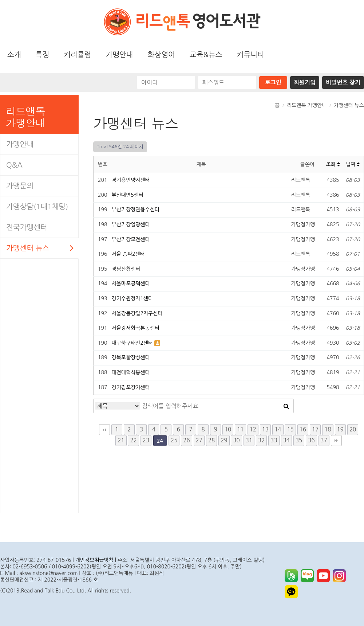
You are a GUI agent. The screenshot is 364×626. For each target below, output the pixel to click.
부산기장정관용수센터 (136, 210)
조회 (333, 164)
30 (236, 440)
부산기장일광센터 (131, 224)
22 (133, 440)
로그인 (273, 83)
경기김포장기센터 (131, 387)
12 (253, 429)
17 (315, 429)
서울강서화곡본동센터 (136, 328)
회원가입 (305, 83)
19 (340, 429)
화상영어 (161, 55)
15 (290, 429)
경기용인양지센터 (131, 180)
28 (211, 440)
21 (121, 440)
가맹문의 (20, 186)
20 (353, 429)
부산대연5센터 (128, 195)
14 (278, 429)
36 (311, 440)
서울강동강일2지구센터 (137, 313)
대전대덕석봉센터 (131, 372)
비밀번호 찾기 (343, 83)
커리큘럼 (77, 55)
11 (240, 429)
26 (186, 440)
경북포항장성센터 (131, 357)
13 (265, 429)
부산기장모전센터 (131, 239)
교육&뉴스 (206, 55)
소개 (14, 55)
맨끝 (336, 441)
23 (146, 440)
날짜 (353, 164)
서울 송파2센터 (128, 254)
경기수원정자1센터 (132, 298)
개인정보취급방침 (94, 560)
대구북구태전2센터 (133, 343)
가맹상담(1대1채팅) (37, 207)
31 (249, 440)
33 (274, 440)
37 (324, 440)
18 (328, 429)
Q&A (14, 165)
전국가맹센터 (27, 227)
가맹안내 (119, 55)
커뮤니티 (251, 55)
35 (299, 440)
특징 (43, 55)
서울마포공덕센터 (131, 283)
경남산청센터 (126, 269)
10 (228, 429)
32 (261, 440)
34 (286, 440)
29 (224, 440)
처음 (104, 430)
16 (303, 429)
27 (199, 440)
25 (174, 440)
